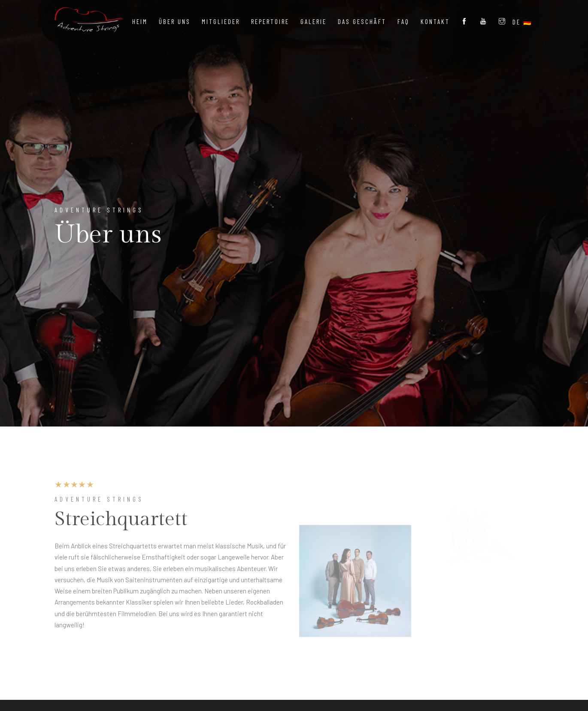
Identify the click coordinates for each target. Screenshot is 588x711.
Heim (140, 21)
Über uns (175, 21)
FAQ (403, 21)
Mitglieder (221, 21)
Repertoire (270, 21)
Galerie (314, 21)
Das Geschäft (362, 21)
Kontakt (435, 21)
